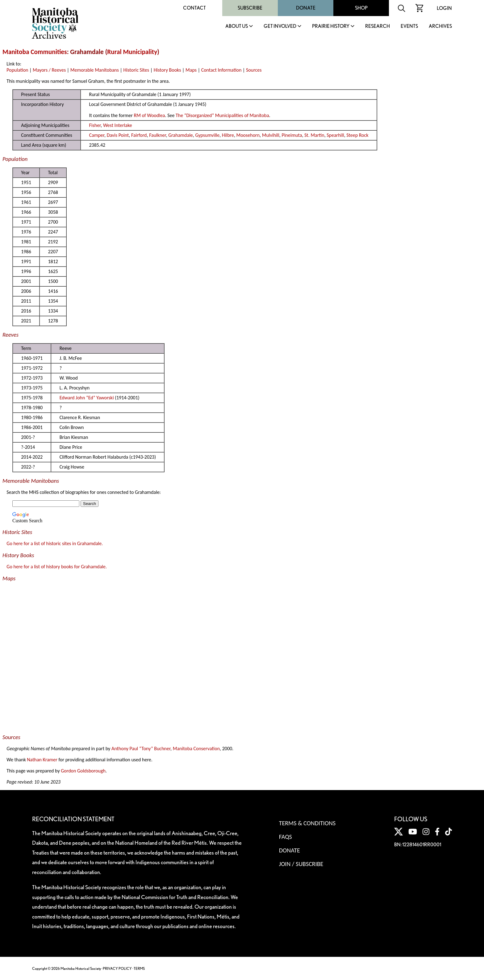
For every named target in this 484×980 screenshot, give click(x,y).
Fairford (139, 135)
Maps (191, 70)
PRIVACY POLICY (117, 968)
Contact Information (221, 70)
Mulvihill (271, 135)
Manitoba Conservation (196, 749)
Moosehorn (248, 135)
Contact (194, 8)
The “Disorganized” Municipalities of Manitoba (222, 115)
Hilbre (228, 135)
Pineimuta (292, 135)
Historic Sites (136, 70)
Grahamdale (181, 135)
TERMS (139, 968)
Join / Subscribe (301, 864)
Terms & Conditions (307, 823)
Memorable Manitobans (95, 70)
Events (409, 26)
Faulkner (158, 135)
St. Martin (314, 135)
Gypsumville (207, 135)
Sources (254, 70)
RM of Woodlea (149, 115)
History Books (167, 70)
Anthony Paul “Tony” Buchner (141, 749)
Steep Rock (357, 135)
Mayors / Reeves (49, 70)
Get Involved (280, 26)
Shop (361, 8)
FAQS (286, 837)
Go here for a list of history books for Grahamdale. (57, 567)
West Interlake (118, 125)
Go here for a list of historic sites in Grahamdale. (55, 543)
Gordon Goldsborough (83, 771)
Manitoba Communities (35, 52)
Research (378, 26)
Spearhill (335, 135)
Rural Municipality (132, 52)
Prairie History (331, 26)
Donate (306, 8)
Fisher (95, 125)
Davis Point (118, 135)
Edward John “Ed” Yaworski (87, 398)
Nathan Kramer (42, 760)
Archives (440, 26)
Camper (97, 135)
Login (444, 8)
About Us (237, 26)
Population (17, 70)
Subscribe (250, 8)
